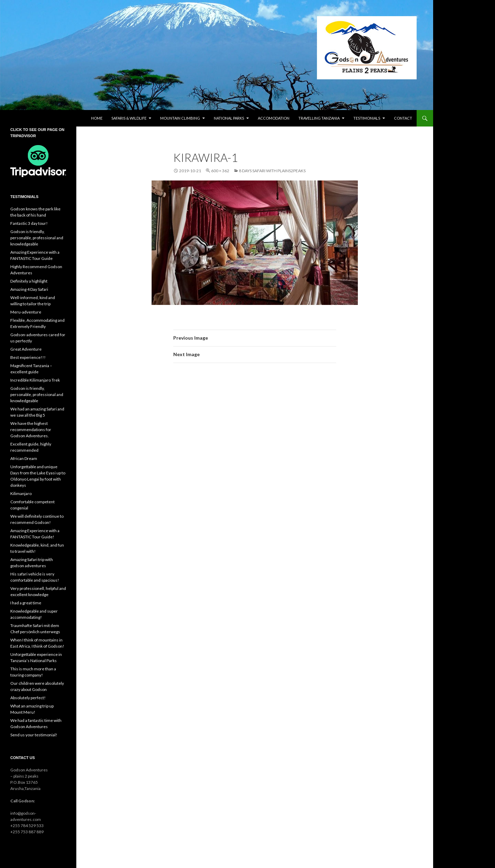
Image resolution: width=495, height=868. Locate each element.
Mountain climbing (180, 118)
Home (97, 118)
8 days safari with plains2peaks (272, 171)
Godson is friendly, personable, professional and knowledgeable (37, 238)
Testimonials (367, 118)
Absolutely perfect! (28, 698)
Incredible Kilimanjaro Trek (35, 380)
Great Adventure (26, 349)
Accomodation (274, 118)
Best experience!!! (28, 357)
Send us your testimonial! (34, 735)
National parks (229, 118)
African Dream (24, 458)
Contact (403, 118)
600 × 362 (220, 171)
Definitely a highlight (29, 281)
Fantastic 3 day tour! (29, 223)
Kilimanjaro (21, 493)
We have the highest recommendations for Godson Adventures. (31, 430)
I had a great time (26, 603)
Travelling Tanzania (319, 118)
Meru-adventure (26, 312)
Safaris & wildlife (129, 118)
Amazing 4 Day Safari (29, 289)
